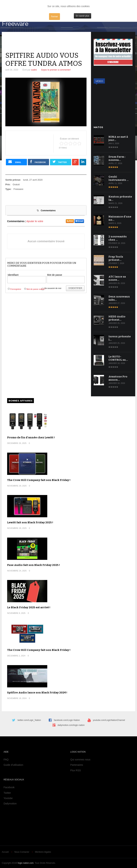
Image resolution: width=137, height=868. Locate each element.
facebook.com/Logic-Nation (67, 720)
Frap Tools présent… (116, 258)
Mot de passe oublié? (35, 289)
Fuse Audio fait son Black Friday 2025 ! (34, 565)
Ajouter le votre (35, 221)
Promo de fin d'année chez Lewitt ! (31, 437)
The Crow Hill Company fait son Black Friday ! (39, 480)
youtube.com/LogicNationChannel (109, 720)
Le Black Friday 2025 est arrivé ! (29, 607)
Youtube (8, 798)
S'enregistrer (14, 289)
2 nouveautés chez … (118, 238)
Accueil (5, 852)
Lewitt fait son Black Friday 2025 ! (30, 522)
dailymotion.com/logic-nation (71, 725)
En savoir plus (83, 16)
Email (79, 221)
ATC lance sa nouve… (117, 278)
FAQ (6, 760)
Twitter (7, 793)
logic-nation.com (26, 863)
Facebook (9, 787)
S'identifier (75, 288)
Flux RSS (76, 770)
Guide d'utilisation (13, 765)
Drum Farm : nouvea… (117, 158)
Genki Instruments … (119, 178)
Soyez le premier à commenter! (56, 70)
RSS (70, 221)
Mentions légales (43, 852)
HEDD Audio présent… (117, 318)
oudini (34, 70)
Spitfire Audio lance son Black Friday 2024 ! (37, 693)
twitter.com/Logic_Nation (29, 720)
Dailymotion (10, 804)
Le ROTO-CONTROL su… (118, 358)
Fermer (54, 17)
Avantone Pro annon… (118, 378)
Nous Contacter (22, 852)
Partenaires (77, 765)
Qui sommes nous (80, 760)
